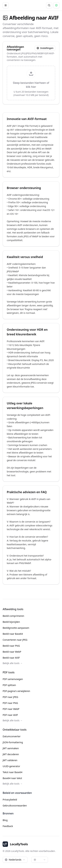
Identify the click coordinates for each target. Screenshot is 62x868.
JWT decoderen (11, 754)
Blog (5, 820)
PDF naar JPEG (10, 697)
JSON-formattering (13, 742)
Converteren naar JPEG (15, 640)
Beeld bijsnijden (11, 622)
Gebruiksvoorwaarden (15, 806)
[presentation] (31, 83)
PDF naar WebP (11, 709)
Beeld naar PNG (11, 646)
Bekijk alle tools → (12, 663)
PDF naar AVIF (10, 715)
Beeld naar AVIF (11, 658)
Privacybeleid (10, 800)
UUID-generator (11, 766)
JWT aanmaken (11, 748)
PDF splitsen (9, 685)
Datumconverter (12, 736)
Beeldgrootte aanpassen (16, 628)
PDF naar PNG (10, 703)
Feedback (8, 826)
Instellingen (45, 48)
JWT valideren (10, 760)
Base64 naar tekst (12, 778)
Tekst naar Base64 (12, 772)
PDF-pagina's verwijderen (16, 691)
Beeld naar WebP (12, 652)
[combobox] (15, 860)
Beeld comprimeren (13, 616)
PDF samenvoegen (13, 679)
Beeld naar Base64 (13, 634)
